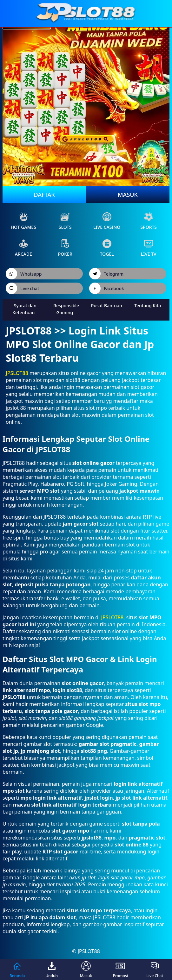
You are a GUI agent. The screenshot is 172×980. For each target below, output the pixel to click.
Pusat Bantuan (107, 306)
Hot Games (23, 221)
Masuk (128, 195)
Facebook (107, 288)
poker (65, 248)
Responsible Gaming (66, 309)
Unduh (52, 969)
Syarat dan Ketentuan (24, 309)
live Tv (149, 248)
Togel (107, 248)
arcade (23, 248)
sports (149, 221)
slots (65, 221)
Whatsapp (24, 274)
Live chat (22, 288)
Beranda (17, 969)
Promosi (120, 969)
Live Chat (155, 969)
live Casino (107, 221)
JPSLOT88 (17, 373)
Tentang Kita (148, 306)
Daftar (44, 195)
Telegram (106, 274)
